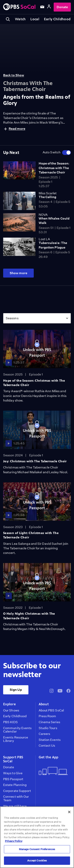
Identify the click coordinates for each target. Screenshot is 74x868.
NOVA (43, 215)
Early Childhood (57, 19)
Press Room (47, 716)
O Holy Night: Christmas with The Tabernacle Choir (29, 616)
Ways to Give (13, 773)
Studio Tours (48, 728)
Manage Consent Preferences (37, 849)
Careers (44, 734)
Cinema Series (49, 722)
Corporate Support (17, 791)
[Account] (49, 7)
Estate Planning (15, 785)
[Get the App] (53, 771)
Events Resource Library (16, 739)
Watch (20, 19)
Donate (62, 7)
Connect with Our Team (16, 798)
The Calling (48, 197)
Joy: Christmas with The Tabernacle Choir (35, 461)
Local (35, 19)
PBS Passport (13, 779)
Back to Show (14, 75)
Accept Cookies (37, 861)
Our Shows (11, 710)
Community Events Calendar (17, 730)
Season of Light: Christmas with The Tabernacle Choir (31, 535)
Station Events (50, 740)
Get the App (49, 757)
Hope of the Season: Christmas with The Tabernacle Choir (54, 168)
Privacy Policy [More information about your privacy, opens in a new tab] (14, 841)
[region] (37, 837)
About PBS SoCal (51, 710)
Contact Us (47, 746)
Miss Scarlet (48, 193)
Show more (18, 273)
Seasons (12, 318)
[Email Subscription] (42, 7)
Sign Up (16, 690)
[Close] (69, 812)
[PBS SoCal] (19, 7)
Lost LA (44, 239)
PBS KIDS (10, 722)
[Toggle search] (8, 19)
